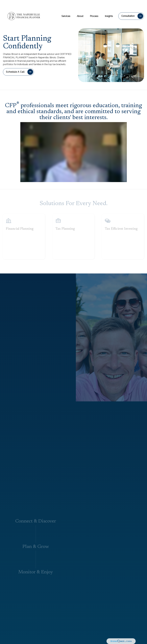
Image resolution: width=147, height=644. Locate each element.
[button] (66, 7)
